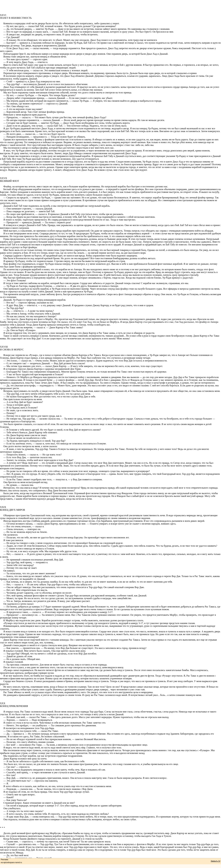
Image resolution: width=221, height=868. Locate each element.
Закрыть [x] (215, 861)
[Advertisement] (110, 7)
